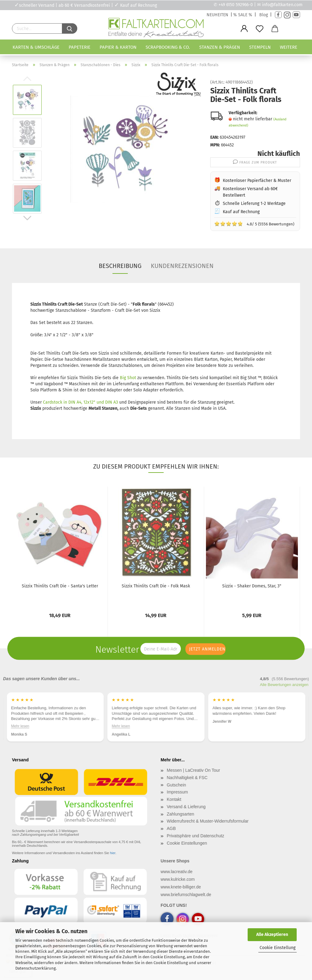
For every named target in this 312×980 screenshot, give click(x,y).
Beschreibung (120, 266)
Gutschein (176, 785)
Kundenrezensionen (182, 266)
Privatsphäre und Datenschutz (196, 836)
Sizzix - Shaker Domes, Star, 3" (252, 586)
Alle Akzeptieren (272, 935)
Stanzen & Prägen (220, 47)
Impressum (177, 792)
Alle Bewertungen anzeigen (284, 685)
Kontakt (174, 799)
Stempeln (260, 47)
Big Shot (128, 378)
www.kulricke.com (178, 879)
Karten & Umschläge (36, 47)
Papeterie (80, 47)
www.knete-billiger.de (181, 887)
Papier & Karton (118, 47)
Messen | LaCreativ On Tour (193, 770)
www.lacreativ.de (177, 872)
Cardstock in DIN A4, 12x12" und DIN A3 (80, 402)
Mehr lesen (20, 726)
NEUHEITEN (217, 15)
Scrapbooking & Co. (168, 47)
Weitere (289, 47)
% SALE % (243, 15)
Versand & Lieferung (186, 807)
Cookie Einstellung (278, 948)
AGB (171, 828)
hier (113, 853)
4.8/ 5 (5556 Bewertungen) (254, 224)
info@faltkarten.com (282, 5)
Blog (264, 15)
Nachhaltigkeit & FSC (187, 778)
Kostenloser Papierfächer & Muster (257, 181)
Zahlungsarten (181, 814)
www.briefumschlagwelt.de (186, 895)
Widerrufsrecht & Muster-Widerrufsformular (208, 821)
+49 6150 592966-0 (236, 5)
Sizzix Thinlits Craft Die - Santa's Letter (60, 586)
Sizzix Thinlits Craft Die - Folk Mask (156, 586)
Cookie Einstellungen (187, 843)
